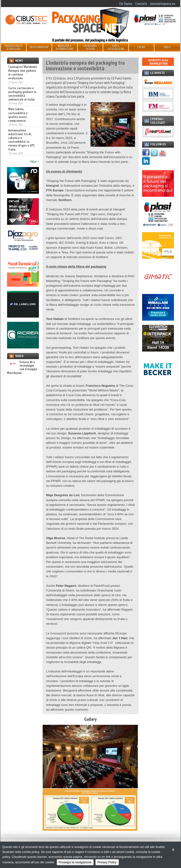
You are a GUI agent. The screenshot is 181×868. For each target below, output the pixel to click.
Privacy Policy (107, 862)
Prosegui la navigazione (75, 862)
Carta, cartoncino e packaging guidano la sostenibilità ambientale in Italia (22, 94)
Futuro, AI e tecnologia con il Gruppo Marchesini (22, 368)
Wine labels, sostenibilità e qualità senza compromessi (18, 115)
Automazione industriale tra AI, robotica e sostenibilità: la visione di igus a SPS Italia (21, 140)
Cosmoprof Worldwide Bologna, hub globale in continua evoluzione (23, 72)
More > (34, 161)
